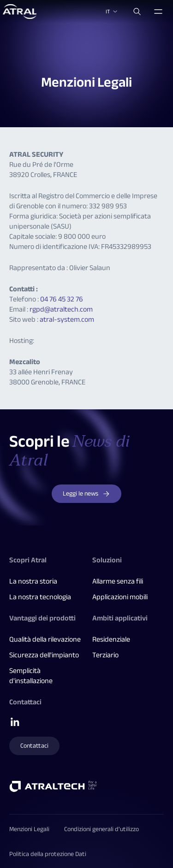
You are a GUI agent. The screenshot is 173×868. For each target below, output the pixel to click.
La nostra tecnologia (40, 597)
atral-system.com (67, 319)
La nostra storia (33, 581)
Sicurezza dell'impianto (44, 655)
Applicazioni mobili (120, 597)
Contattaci (34, 746)
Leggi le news (86, 493)
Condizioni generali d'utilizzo (101, 829)
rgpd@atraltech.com (61, 309)
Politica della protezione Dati (48, 854)
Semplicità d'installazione (31, 676)
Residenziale (111, 639)
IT (112, 12)
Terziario (105, 655)
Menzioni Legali (29, 829)
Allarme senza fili (118, 581)
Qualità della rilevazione (45, 639)
